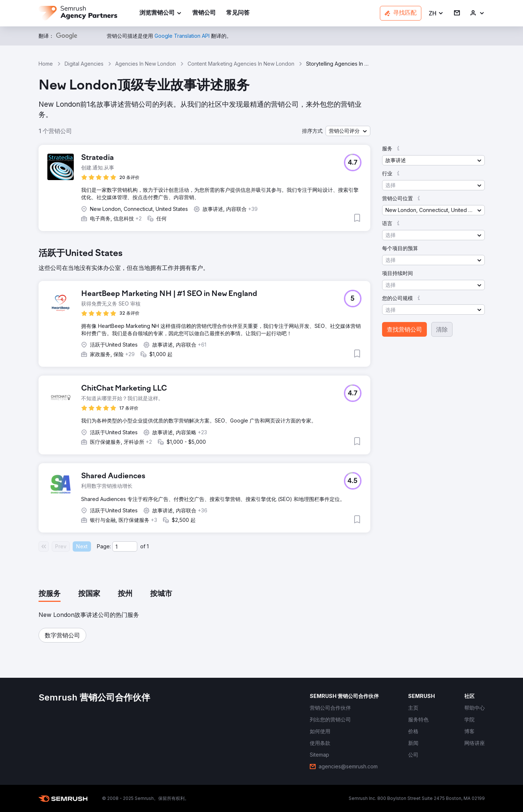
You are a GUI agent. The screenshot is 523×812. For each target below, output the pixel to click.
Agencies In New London (146, 64)
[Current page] (125, 546)
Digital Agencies (84, 64)
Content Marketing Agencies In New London (241, 64)
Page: (104, 546)
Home (46, 64)
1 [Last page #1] (148, 546)
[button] (436, 13)
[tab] (50, 594)
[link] (204, 13)
